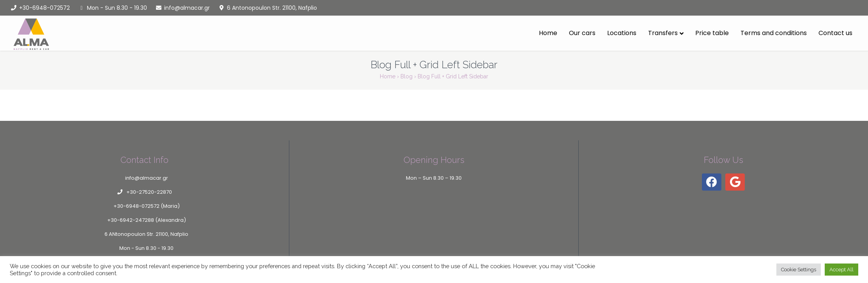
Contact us (835, 33)
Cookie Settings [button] (799, 270)
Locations (622, 33)
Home (548, 33)
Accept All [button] (841, 270)
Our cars (582, 33)
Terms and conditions (774, 33)
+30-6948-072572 (40, 8)
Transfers (663, 33)
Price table (712, 33)
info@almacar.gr (182, 8)
